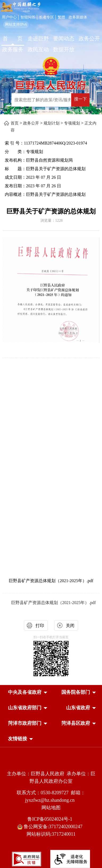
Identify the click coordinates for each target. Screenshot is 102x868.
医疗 (50, 111)
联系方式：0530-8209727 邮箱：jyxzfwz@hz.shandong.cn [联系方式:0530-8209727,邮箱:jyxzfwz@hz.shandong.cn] (51, 796)
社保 (38, 111)
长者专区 (46, 17)
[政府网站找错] (27, 859)
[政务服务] (13, 50)
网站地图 (51, 808)
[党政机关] (51, 762)
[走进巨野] (38, 39)
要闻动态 (64, 38)
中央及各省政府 (25, 692)
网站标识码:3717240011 (51, 834)
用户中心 (9, 17)
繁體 (61, 17)
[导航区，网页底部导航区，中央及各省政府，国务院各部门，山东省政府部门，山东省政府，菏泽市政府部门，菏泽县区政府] (51, 716)
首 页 (13, 38)
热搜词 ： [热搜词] (21, 111)
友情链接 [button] (18, 739)
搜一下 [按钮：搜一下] (80, 99)
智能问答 (28, 17)
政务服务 (13, 49)
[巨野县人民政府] (51, 83)
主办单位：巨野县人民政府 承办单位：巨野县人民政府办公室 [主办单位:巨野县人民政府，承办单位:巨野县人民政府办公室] (51, 777)
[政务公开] (89, 39)
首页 (15, 123)
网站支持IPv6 (16, 24)
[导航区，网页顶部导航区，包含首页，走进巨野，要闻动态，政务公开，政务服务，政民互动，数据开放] (51, 45)
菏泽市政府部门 (25, 723)
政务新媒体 (78, 17)
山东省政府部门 (25, 708)
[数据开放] (64, 50)
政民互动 (38, 49)
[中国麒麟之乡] (20, 7)
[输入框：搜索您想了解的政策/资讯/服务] (41, 100)
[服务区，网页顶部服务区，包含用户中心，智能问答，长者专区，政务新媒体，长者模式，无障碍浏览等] (51, 20)
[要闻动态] (64, 39)
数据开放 (64, 49)
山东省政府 (78, 708)
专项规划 (72, 123)
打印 (40, 626)
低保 (62, 111)
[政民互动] (38, 50)
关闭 (70, 626)
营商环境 (79, 111)
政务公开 (89, 38)
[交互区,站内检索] (55, 101)
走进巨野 (38, 38)
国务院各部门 (76, 692)
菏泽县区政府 (76, 723)
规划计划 (52, 123)
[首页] (13, 39)
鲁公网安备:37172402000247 (51, 827)
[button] (25, 692)
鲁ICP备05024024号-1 (51, 819)
